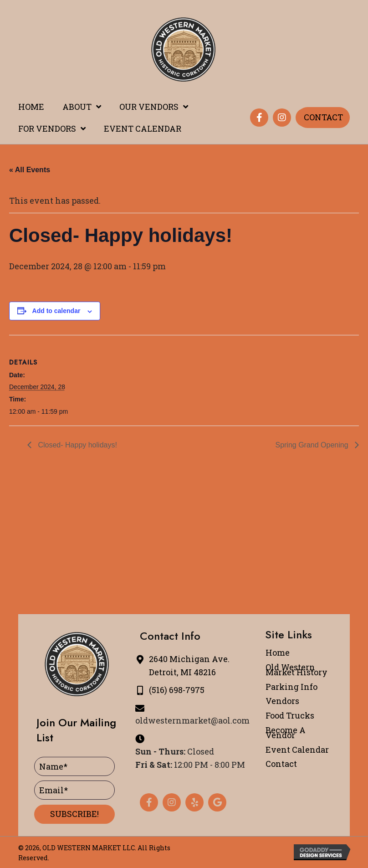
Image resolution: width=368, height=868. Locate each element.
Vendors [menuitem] (282, 701)
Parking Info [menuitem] (291, 687)
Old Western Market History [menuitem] (296, 670)
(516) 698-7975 (177, 690)
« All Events (30, 170)
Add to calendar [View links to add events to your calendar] (56, 311)
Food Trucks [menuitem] (290, 715)
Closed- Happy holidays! (77, 445)
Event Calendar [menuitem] (297, 750)
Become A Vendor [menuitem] (286, 732)
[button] (259, 118)
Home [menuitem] (278, 652)
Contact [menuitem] (281, 764)
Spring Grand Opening (313, 445)
